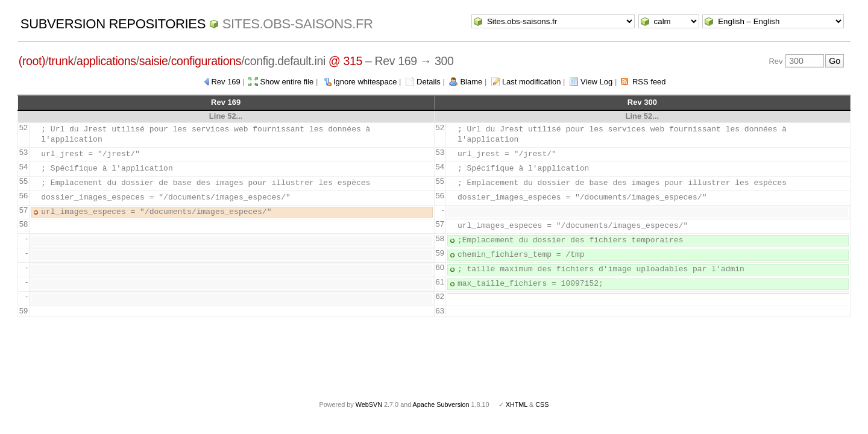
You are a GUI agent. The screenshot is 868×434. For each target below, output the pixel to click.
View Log (596, 82)
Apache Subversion (441, 404)
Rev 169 (225, 82)
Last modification (532, 82)
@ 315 (345, 61)
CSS (542, 404)
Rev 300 (642, 102)
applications (106, 61)
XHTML (517, 404)
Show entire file (287, 82)
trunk (61, 61)
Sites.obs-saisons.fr (298, 24)
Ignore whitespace (365, 82)
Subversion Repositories (113, 24)
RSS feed (649, 82)
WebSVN (369, 404)
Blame (471, 82)
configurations (206, 61)
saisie (154, 61)
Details (429, 82)
